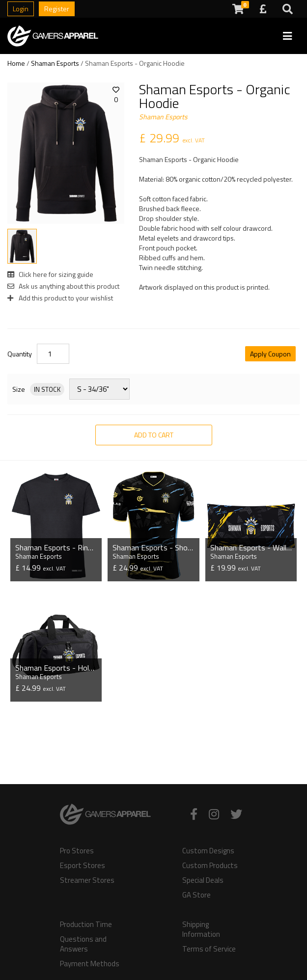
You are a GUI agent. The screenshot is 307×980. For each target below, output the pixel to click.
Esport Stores (83, 866)
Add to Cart (154, 435)
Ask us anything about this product (63, 286)
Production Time (86, 925)
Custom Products (210, 866)
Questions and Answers (83, 944)
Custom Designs (208, 851)
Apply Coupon (270, 354)
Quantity (20, 354)
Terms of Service (209, 949)
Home (16, 63)
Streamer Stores (87, 880)
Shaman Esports (55, 63)
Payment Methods (90, 964)
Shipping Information (201, 929)
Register (57, 9)
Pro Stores (77, 851)
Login (21, 9)
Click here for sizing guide (50, 274)
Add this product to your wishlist (60, 298)
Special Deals (203, 880)
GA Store (196, 895)
